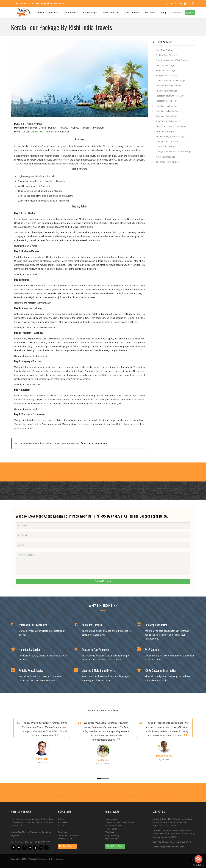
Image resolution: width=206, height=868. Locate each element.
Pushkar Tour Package (166, 55)
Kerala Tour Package (166, 147)
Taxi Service (111, 819)
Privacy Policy (65, 839)
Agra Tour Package (165, 50)
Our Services (70, 13)
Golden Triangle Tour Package (170, 136)
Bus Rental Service (114, 826)
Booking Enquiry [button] (67, 846)
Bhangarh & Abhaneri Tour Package (173, 60)
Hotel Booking (112, 839)
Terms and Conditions (68, 835)
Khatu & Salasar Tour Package (170, 81)
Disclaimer (63, 832)
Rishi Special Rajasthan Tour (169, 121)
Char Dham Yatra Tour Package (171, 126)
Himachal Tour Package (167, 142)
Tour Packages (90, 13)
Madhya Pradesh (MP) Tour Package (173, 152)
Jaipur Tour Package (166, 70)
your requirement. (94, 443)
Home (41, 13)
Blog (164, 13)
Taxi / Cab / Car (110, 13)
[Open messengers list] (198, 859)
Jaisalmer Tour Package (167, 162)
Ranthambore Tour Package (169, 86)
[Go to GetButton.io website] (198, 865)
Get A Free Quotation (151, 469)
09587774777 (38, 132)
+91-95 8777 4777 (23, 3)
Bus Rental (150, 13)
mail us (53, 132)
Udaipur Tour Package (166, 91)
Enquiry (33, 832)
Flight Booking (112, 835)
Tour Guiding (111, 832)
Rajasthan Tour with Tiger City (170, 96)
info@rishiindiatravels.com (51, 3)
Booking (22, 832)
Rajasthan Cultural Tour (167, 116)
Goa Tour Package (165, 131)
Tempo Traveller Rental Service (120, 822)
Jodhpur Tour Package (166, 76)
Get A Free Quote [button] (115, 846)
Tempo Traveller (132, 13)
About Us (54, 13)
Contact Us (177, 13)
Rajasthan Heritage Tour (167, 106)
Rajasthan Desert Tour (166, 101)
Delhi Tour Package (165, 65)
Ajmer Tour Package (165, 157)
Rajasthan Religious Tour (167, 111)
